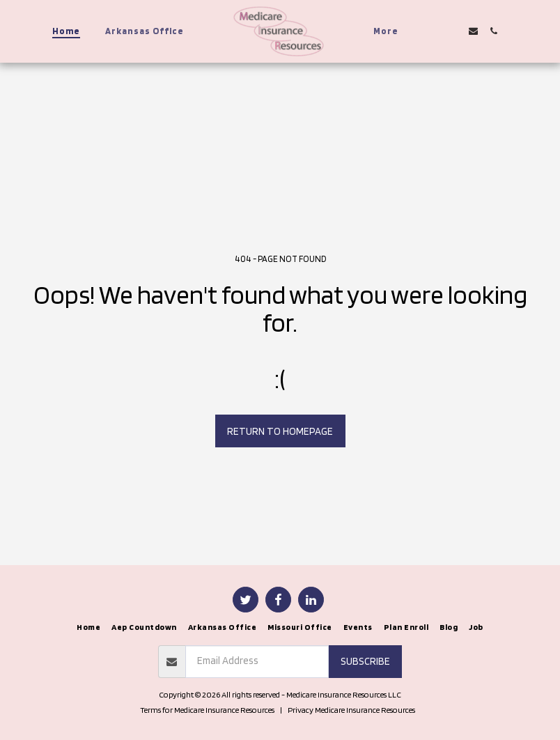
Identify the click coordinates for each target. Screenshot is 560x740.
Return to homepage (280, 431)
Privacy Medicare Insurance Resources (351, 710)
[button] (433, 31)
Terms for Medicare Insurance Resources (207, 710)
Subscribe (365, 661)
